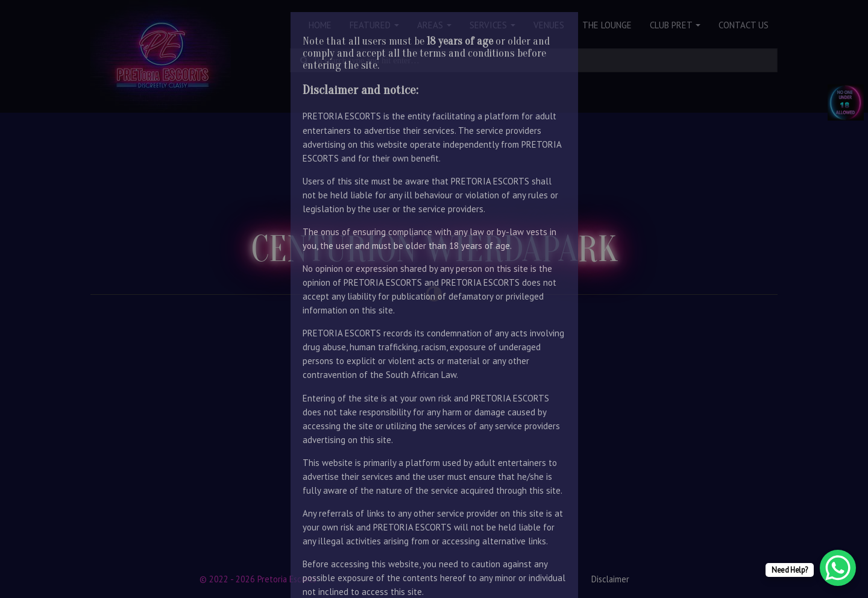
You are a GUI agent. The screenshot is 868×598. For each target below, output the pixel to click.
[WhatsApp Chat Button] (838, 568)
